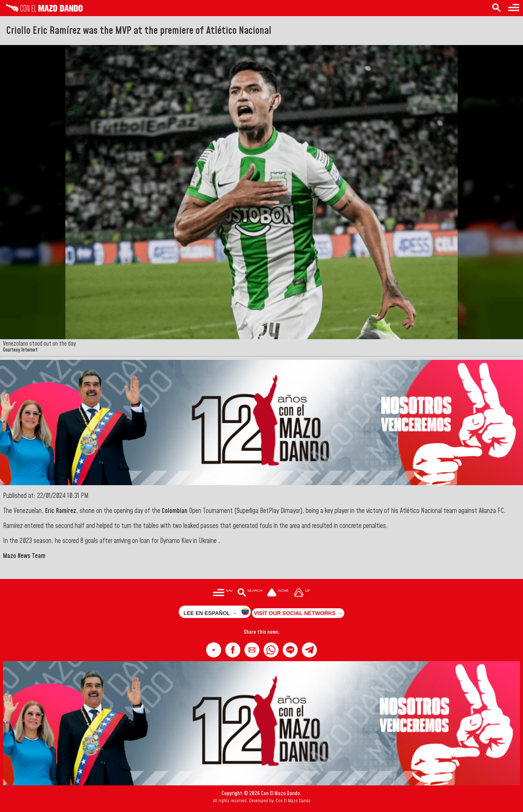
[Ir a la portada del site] (278, 593)
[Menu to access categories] (514, 8)
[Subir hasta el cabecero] (302, 593)
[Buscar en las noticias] (250, 593)
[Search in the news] (496, 8)
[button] (214, 650)
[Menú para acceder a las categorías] (223, 593)
